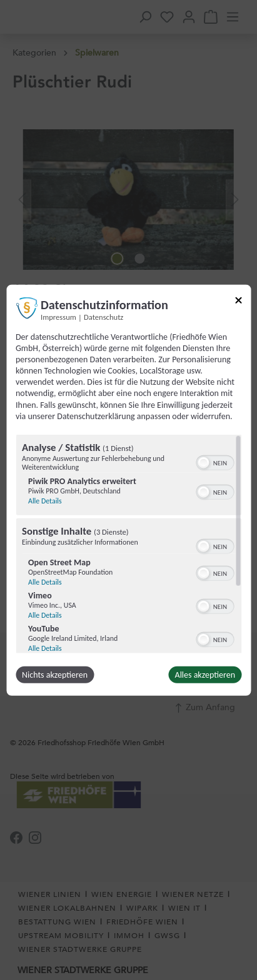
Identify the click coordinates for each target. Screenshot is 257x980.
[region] (128, 544)
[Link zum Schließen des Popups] (238, 302)
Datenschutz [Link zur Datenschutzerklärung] (103, 316)
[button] (203, 463)
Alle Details (45, 501)
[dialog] (128, 490)
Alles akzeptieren (205, 675)
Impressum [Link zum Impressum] (58, 316)
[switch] (215, 462)
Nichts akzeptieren (55, 675)
